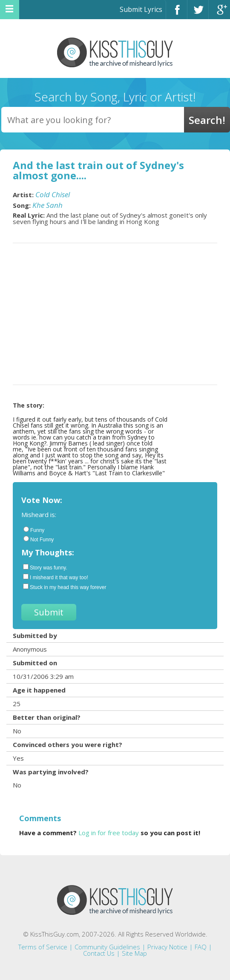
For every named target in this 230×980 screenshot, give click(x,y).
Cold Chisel (53, 194)
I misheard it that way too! (56, 577)
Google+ (219, 13)
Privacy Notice (167, 947)
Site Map (134, 953)
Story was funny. (45, 567)
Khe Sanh (47, 205)
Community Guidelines (107, 947)
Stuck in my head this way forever (65, 587)
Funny (34, 530)
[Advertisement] (115, 314)
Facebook (177, 13)
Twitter (198, 13)
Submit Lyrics (141, 9)
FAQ (201, 947)
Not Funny (39, 539)
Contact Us (99, 953)
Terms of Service (43, 947)
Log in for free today (109, 833)
